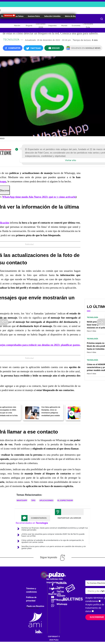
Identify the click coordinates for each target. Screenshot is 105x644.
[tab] (36, 518)
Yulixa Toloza (18, 16)
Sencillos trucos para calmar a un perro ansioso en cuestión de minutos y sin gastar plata (54, 547)
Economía (76, 26)
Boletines (8, 15)
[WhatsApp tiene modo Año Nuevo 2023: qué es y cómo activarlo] (75, 413)
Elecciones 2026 (41, 26)
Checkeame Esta (88, 26)
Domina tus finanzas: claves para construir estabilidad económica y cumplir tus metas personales (55, 529)
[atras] (71, 413)
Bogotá (29, 26)
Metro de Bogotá (72, 16)
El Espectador (65, 500)
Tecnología (11, 40)
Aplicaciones (46, 500)
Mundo (64, 26)
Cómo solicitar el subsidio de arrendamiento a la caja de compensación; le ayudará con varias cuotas (53, 541)
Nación (17, 26)
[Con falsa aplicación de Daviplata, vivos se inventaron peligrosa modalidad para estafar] (32, 413)
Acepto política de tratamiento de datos (95, 608)
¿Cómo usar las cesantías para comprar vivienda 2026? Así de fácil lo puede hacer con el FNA (53, 535)
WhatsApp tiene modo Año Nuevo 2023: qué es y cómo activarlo (39, 197)
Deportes (53, 26)
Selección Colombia (52, 16)
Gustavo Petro (34, 16)
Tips (33, 500)
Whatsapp (22, 500)
